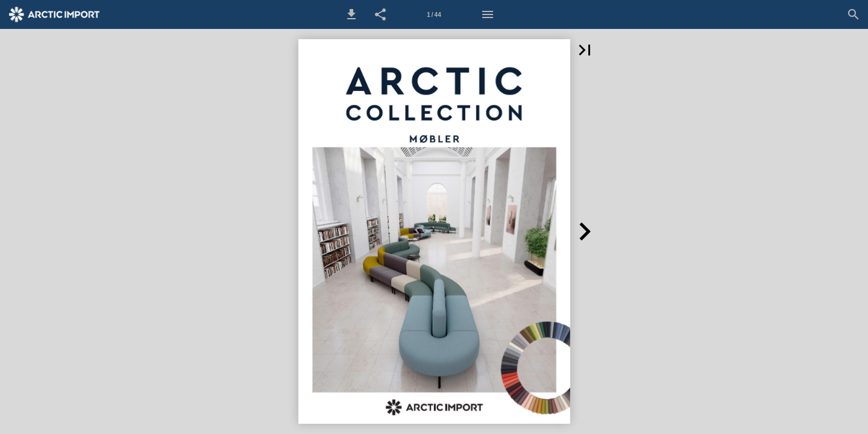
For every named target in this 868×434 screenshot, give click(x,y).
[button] (351, 14)
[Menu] (488, 14)
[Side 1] (434, 14)
